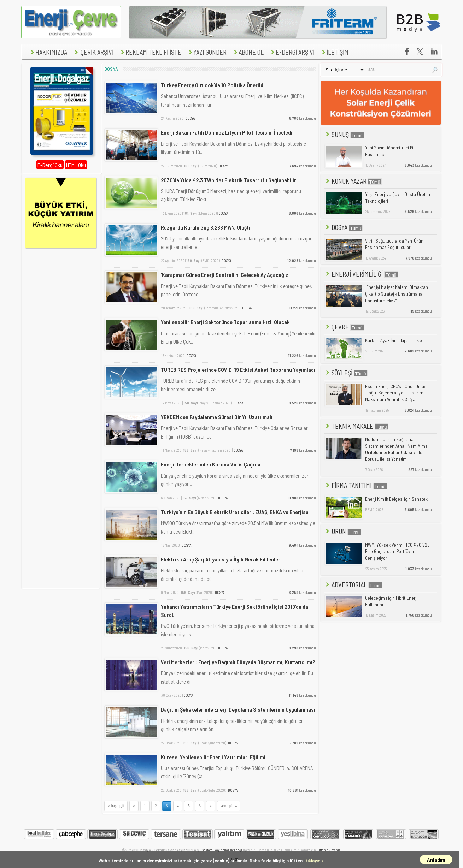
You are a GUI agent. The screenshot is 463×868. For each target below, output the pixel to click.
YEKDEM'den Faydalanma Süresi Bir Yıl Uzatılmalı (217, 417)
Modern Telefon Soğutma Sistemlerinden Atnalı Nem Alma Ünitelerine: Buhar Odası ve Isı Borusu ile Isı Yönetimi (396, 449)
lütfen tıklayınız (329, 850)
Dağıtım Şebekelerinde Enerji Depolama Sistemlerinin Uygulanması (238, 709)
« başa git (116, 806)
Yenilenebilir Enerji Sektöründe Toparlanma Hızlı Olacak (225, 322)
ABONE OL (248, 52)
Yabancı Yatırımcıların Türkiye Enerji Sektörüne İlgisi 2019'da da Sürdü (235, 610)
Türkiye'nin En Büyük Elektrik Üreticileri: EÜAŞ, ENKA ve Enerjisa (235, 512)
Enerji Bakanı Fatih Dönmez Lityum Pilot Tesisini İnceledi (227, 132)
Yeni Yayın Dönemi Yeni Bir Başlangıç (390, 151)
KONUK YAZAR (353, 181)
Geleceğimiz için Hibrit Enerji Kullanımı (391, 601)
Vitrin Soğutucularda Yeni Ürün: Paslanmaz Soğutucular (395, 244)
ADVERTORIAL (353, 585)
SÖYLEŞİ (346, 373)
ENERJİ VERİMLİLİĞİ (361, 274)
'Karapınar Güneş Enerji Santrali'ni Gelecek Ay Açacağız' (225, 275)
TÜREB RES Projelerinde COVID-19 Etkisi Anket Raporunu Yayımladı (238, 370)
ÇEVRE (344, 327)
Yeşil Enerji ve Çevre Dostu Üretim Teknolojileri (398, 198)
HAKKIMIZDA (48, 52)
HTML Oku (76, 165)
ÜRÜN (343, 531)
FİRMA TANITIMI (356, 485)
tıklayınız (315, 860)
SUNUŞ (344, 134)
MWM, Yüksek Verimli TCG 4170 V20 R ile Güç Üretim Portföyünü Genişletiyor (397, 551)
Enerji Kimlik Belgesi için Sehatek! (397, 499)
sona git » (229, 806)
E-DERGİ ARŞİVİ (292, 52)
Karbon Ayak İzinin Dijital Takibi (394, 340)
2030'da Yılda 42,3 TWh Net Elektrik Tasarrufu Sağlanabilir (228, 180)
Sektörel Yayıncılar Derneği (222, 850)
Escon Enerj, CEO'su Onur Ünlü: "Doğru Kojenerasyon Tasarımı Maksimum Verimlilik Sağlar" (395, 393)
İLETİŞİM (334, 52)
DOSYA (190, 118)
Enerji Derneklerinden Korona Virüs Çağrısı (211, 464)
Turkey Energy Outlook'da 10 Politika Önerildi (213, 85)
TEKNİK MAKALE (356, 426)
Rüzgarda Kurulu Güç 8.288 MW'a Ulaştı (206, 227)
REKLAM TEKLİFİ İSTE (150, 52)
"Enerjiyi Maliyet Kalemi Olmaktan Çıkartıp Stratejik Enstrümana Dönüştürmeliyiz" (397, 294)
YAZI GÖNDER (207, 52)
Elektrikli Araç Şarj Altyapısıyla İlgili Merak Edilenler (221, 559)
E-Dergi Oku (50, 165)
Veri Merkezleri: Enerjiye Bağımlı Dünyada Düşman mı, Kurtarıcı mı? (238, 662)
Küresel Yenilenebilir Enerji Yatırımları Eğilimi (213, 757)
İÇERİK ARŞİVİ (93, 52)
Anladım (436, 860)
